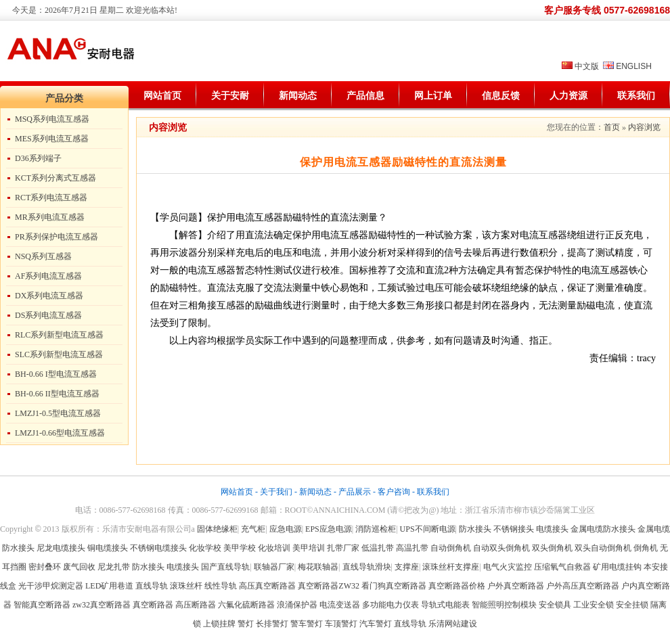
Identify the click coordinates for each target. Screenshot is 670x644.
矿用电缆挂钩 (617, 567)
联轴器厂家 (274, 567)
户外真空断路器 (516, 586)
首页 (612, 127)
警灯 (246, 624)
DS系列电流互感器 (48, 315)
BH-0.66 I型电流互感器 (56, 374)
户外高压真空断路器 (583, 586)
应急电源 (286, 529)
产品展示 (355, 492)
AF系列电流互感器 (48, 276)
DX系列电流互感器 (49, 296)
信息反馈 (501, 96)
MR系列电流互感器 (50, 217)
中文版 (587, 66)
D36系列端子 (38, 158)
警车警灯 (307, 624)
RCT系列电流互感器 (51, 198)
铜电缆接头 (108, 548)
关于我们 (276, 492)
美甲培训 (309, 548)
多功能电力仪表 (390, 605)
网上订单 (433, 96)
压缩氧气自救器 (562, 567)
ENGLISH (634, 66)
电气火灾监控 (508, 567)
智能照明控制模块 (504, 605)
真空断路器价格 (457, 586)
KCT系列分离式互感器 (55, 178)
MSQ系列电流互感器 (52, 119)
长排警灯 (272, 624)
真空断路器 (153, 605)
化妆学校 (205, 548)
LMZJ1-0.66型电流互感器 (60, 433)
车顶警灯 (341, 624)
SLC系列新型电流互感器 (59, 354)
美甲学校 (240, 548)
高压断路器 (196, 605)
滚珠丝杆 (186, 586)
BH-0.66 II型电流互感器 (57, 394)
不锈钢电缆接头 (158, 548)
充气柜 (253, 529)
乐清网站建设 (453, 624)
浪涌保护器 (297, 605)
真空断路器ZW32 (329, 586)
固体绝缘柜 (217, 529)
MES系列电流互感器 (52, 139)
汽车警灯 (376, 624)
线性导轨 (221, 586)
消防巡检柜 (376, 529)
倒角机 (646, 548)
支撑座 (407, 567)
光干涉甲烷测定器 (51, 586)
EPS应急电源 (329, 529)
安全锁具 (555, 605)
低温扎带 (378, 548)
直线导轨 (152, 586)
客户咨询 (394, 492)
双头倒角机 (552, 548)
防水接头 (475, 529)
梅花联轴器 (318, 567)
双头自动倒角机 (603, 548)
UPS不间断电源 (428, 529)
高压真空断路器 (267, 586)
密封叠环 (46, 567)
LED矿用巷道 (109, 586)
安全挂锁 (632, 605)
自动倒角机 (451, 548)
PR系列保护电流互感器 (57, 237)
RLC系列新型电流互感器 (59, 335)
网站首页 (162, 96)
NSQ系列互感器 (43, 256)
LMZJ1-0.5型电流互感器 (58, 413)
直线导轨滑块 (367, 567)
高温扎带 (412, 548)
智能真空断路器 (42, 605)
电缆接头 (552, 529)
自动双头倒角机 (501, 548)
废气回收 (80, 567)
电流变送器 (340, 605)
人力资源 (568, 96)
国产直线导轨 (225, 567)
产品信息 (365, 96)
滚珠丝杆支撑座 (451, 567)
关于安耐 (230, 96)
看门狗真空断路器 (394, 586)
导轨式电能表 (445, 605)
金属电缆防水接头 (603, 529)
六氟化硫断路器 (246, 605)
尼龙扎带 (114, 567)
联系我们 (636, 96)
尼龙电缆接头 (61, 548)
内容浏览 (644, 127)
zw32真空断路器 (102, 605)
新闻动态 (298, 96)
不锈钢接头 (514, 529)
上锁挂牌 (219, 624)
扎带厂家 (343, 548)
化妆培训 (274, 548)
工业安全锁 (594, 605)
